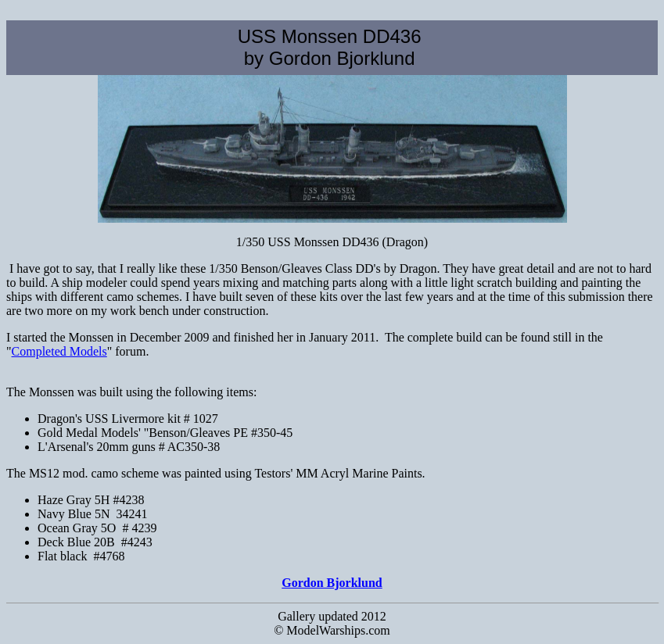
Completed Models (59, 351)
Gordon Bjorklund (332, 583)
